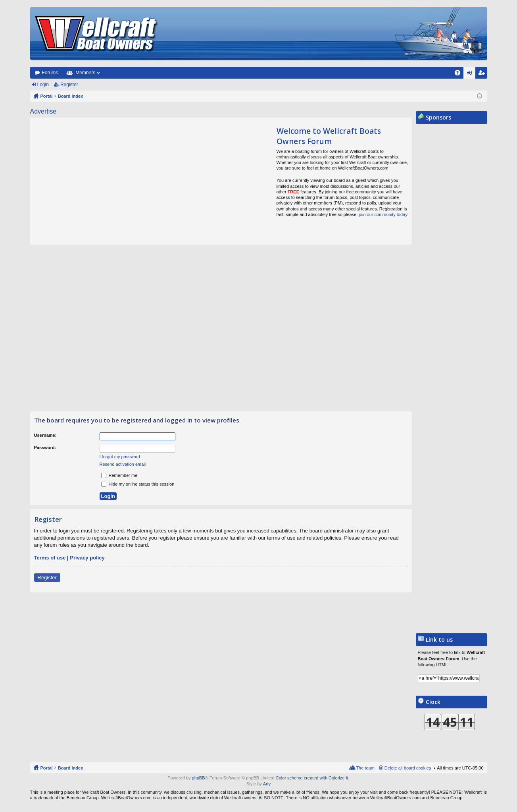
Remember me (119, 475)
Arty (267, 784)
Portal (47, 96)
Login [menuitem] (471, 74)
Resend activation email (123, 464)
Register (69, 85)
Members (85, 73)
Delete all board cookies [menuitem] (408, 768)
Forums (50, 73)
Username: (45, 435)
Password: (45, 447)
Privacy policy (87, 558)
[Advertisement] (105, 181)
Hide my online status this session (138, 484)
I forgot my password (120, 457)
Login (43, 85)
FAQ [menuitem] (460, 74)
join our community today (383, 214)
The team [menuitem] (365, 768)
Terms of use (50, 558)
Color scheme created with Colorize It (312, 778)
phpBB (199, 778)
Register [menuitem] (483, 74)
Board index (71, 768)
